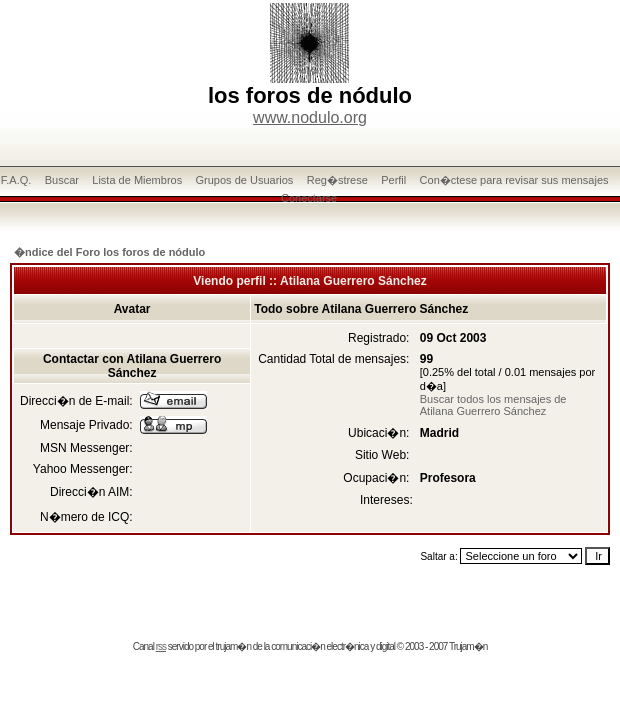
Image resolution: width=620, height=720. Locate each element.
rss (161, 646)
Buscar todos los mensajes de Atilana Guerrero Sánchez (493, 405)
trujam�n (233, 646)
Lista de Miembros (137, 180)
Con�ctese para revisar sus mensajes (514, 180)
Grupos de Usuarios (245, 180)
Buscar (62, 180)
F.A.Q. (16, 180)
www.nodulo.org (310, 117)
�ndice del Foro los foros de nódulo (109, 252)
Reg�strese (337, 180)
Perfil (393, 180)
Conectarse (309, 198)
